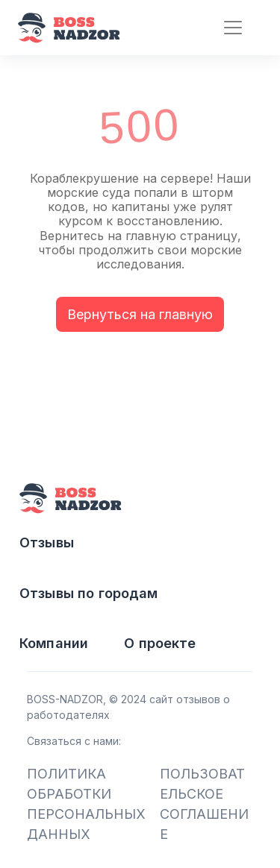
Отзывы (47, 542)
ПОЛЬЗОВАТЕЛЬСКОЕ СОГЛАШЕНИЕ (204, 804)
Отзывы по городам (89, 593)
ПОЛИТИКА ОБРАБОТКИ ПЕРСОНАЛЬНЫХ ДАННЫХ (86, 804)
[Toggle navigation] (226, 28)
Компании (54, 643)
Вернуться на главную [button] (140, 314)
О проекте (160, 643)
